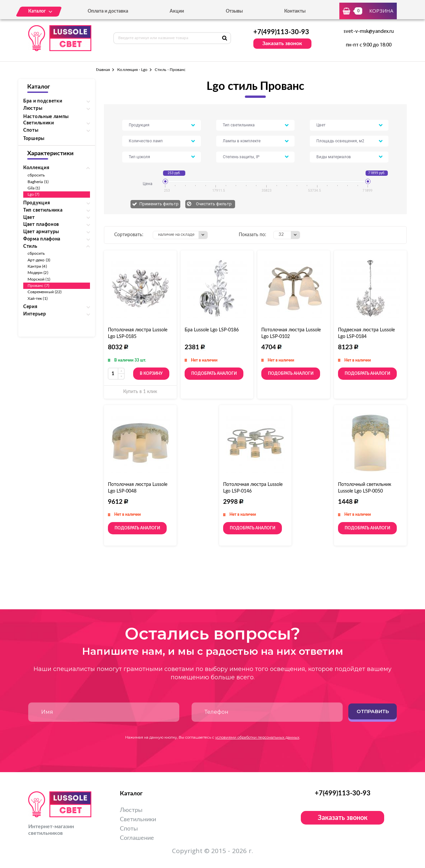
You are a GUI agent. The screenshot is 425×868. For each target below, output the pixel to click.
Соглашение (137, 838)
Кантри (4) (37, 266)
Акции (177, 11)
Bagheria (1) (38, 182)
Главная (103, 70)
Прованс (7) (38, 286)
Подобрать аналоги (214, 373)
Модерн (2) (38, 273)
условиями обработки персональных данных (257, 737)
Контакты (295, 11)
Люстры (131, 810)
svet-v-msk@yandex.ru (369, 32)
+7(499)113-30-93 (281, 32)
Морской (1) (39, 279)
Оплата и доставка (108, 11)
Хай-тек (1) (38, 299)
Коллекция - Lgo (132, 70)
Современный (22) (44, 292)
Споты (129, 829)
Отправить (373, 711)
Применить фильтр (159, 204)
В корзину (151, 373)
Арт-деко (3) (39, 260)
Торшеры (34, 139)
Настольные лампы (46, 117)
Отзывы (234, 11)
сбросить (36, 175)
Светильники (138, 820)
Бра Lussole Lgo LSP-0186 (212, 330)
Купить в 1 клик (140, 392)
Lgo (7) (33, 194)
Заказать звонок (282, 43)
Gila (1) (34, 188)
